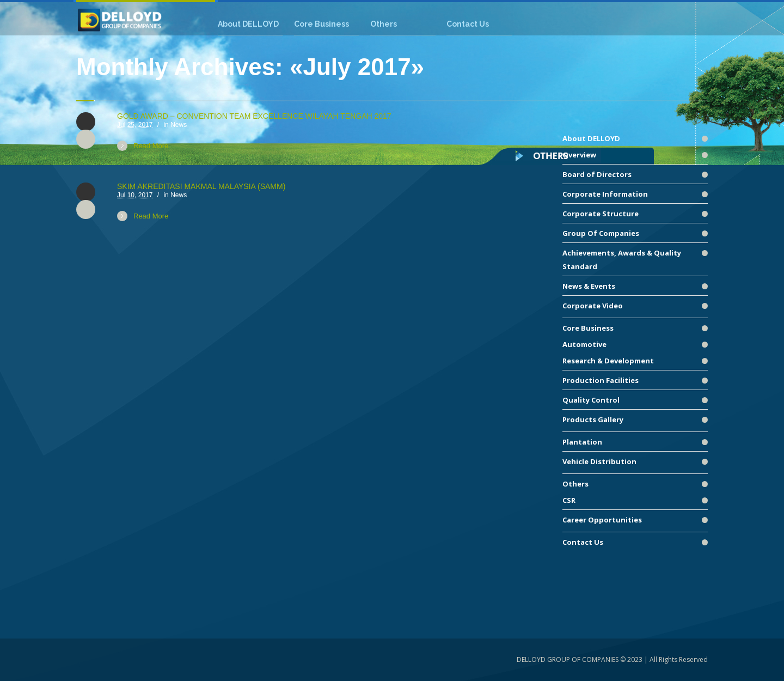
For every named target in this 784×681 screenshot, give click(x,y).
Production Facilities (601, 380)
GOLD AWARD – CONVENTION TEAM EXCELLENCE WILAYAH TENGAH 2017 (254, 116)
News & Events (589, 286)
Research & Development (608, 361)
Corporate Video (593, 306)
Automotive (584, 344)
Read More (151, 146)
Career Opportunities (602, 520)
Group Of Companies (601, 233)
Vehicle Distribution (599, 461)
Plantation (582, 442)
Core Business (588, 328)
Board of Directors (597, 174)
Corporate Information (605, 194)
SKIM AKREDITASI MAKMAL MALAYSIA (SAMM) (201, 186)
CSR (569, 500)
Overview (579, 155)
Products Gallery (593, 419)
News (179, 125)
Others (575, 484)
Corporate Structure (601, 214)
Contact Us (583, 542)
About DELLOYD (591, 138)
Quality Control (591, 400)
